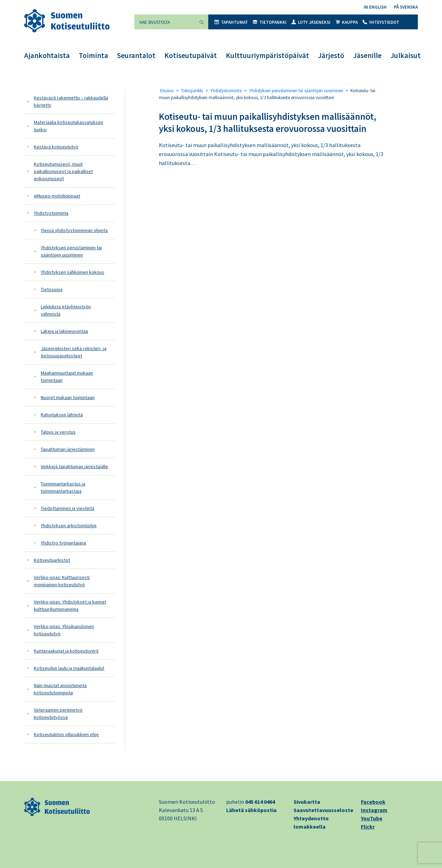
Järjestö (331, 55)
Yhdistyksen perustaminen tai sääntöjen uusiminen (71, 251)
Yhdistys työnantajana (63, 543)
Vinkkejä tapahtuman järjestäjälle (74, 466)
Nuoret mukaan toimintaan (68, 397)
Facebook (373, 802)
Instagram (374, 810)
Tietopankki (270, 22)
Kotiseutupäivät (191, 55)
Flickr (368, 827)
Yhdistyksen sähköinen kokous (73, 272)
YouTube (372, 818)
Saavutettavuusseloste (323, 810)
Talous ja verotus (58, 432)
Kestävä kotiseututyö (56, 147)
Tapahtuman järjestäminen (68, 449)
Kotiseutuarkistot (52, 560)
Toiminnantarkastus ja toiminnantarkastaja (63, 487)
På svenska (406, 7)
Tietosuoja (52, 289)
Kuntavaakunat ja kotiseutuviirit (66, 651)
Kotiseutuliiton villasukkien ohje (66, 734)
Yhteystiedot (381, 22)
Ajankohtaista (47, 55)
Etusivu (167, 91)
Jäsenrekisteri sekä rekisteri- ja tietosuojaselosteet (74, 352)
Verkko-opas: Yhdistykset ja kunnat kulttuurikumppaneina (70, 605)
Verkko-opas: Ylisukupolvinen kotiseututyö (64, 630)
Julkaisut (406, 55)
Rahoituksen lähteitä (62, 415)
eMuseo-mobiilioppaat (57, 196)
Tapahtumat (231, 22)
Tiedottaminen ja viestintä (68, 508)
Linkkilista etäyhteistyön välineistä (66, 310)
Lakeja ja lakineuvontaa (64, 331)
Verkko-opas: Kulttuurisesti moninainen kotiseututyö (62, 581)
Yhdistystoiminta (51, 213)
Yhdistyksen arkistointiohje (69, 525)
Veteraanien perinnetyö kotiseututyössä (58, 713)
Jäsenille (367, 55)
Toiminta (93, 55)
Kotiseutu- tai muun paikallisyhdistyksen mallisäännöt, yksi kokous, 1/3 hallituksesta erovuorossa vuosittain (267, 122)
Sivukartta (307, 802)
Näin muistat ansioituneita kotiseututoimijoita (60, 689)
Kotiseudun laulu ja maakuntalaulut (69, 668)
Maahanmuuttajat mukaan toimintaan (67, 377)
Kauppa (347, 22)
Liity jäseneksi (311, 22)
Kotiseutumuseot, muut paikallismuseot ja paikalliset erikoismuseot (63, 171)
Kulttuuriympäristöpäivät (267, 55)
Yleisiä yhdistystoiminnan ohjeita (74, 230)
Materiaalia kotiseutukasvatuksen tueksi (69, 126)
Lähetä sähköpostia (251, 810)
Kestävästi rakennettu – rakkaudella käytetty (71, 101)
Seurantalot (136, 55)
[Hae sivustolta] (165, 22)
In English (375, 7)
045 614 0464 (260, 802)
